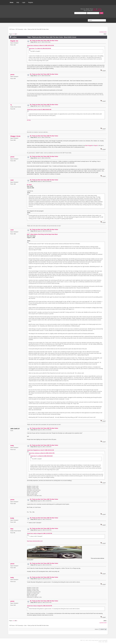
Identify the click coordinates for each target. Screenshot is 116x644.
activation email (97, 10)
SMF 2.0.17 (83, 640)
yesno (12, 74)
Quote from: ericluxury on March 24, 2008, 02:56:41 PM (41, 45)
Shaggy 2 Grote (15, 136)
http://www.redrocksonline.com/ (35, 541)
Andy (12, 445)
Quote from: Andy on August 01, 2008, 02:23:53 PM (40, 606)
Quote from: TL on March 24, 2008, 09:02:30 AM (40, 48)
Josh (12, 180)
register (99, 9)
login (95, 9)
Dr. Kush (29, 185)
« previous (101, 32)
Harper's (96, 146)
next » (106, 32)
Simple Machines (95, 640)
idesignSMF (105, 640)
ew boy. (29, 120)
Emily (12, 518)
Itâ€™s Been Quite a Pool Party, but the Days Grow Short (42, 234)
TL (11, 105)
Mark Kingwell (89, 146)
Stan (12, 529)
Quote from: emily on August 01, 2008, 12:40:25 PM (40, 533)
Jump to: (97, 629)
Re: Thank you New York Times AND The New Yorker (44, 41)
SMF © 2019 (88, 640)
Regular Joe (14, 41)
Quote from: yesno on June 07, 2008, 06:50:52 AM (39, 110)
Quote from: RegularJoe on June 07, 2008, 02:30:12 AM (41, 450)
